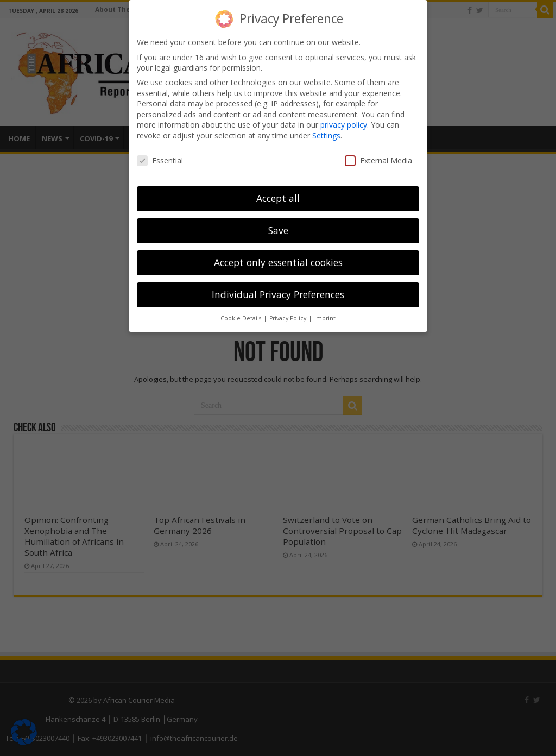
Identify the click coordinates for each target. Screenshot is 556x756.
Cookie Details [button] (242, 318)
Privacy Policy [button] (289, 318)
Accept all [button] (278, 198)
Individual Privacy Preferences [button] (278, 294)
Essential (160, 160)
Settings (326, 136)
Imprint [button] (325, 318)
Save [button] (278, 230)
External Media (378, 160)
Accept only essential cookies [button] (278, 262)
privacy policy (344, 125)
